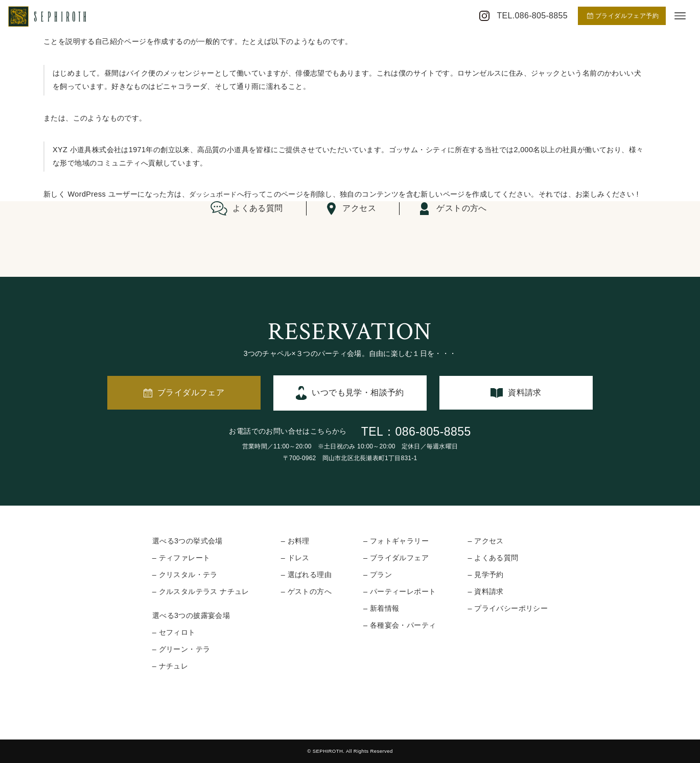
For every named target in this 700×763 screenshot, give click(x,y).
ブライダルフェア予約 (623, 16)
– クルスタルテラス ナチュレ (201, 591)
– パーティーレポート (400, 591)
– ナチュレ (170, 666)
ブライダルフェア (191, 392)
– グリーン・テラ (181, 649)
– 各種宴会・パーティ (400, 625)
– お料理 (295, 541)
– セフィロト (174, 632)
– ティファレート (181, 558)
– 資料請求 (485, 591)
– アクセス (485, 541)
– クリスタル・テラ (185, 575)
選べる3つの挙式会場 (188, 541)
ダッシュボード (215, 194)
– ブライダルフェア (396, 558)
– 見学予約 (485, 575)
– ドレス (295, 558)
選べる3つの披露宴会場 (191, 615)
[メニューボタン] (680, 16)
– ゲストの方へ (306, 591)
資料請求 (525, 392)
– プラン (378, 575)
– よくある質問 (493, 558)
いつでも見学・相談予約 (358, 392)
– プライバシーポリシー (508, 608)
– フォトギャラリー (396, 541)
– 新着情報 (381, 608)
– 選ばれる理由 (306, 575)
